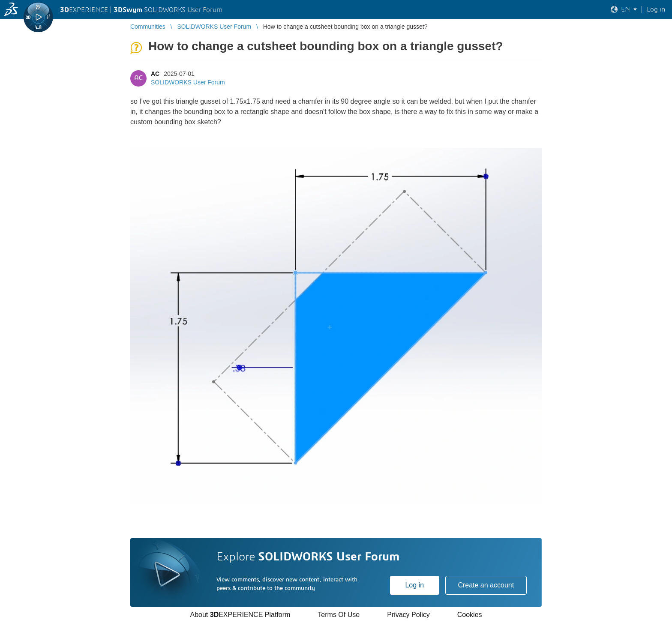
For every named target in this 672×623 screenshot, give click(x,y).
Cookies (470, 615)
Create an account (486, 585)
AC (155, 74)
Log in (414, 585)
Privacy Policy (408, 615)
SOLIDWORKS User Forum (188, 82)
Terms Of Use (339, 615)
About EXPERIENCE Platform (240, 615)
